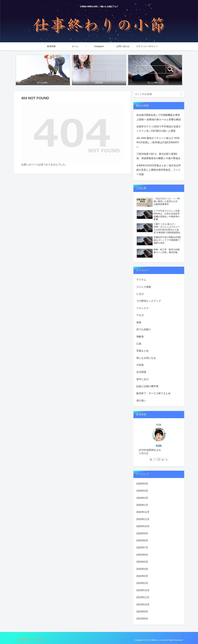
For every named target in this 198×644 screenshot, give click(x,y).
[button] (181, 94)
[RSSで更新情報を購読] (167, 459)
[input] (159, 94)
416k (159, 446)
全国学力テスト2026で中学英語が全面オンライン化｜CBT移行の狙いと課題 (159, 129)
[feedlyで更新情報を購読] (163, 459)
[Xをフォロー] (155, 459)
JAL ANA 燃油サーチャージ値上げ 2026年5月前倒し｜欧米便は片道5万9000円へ (158, 142)
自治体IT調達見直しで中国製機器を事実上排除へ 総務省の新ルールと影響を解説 (159, 117)
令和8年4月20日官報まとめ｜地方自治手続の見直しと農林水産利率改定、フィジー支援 (159, 170)
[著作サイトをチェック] (151, 459)
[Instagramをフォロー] (159, 459)
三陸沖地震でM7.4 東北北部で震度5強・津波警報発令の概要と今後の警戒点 (158, 156)
